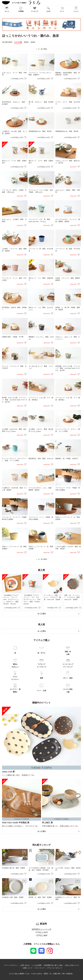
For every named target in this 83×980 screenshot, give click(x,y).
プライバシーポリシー (55, 968)
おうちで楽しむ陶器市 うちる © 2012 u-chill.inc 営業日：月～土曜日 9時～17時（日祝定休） (41, 974)
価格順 (26, 42)
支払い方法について (72, 965)
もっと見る (42, 614)
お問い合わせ (25, 965)
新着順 (33, 42)
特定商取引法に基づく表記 (53, 965)
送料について (28, 968)
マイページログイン (11, 965)
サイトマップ (40, 968)
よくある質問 (37, 965)
